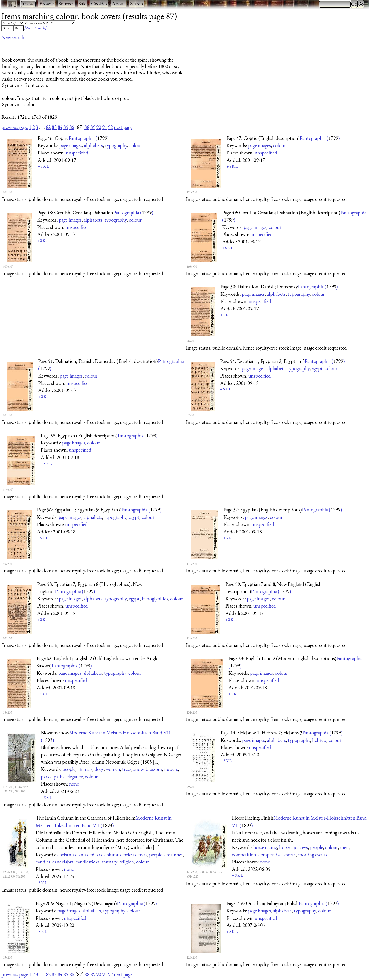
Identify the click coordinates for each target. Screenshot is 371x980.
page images (71, 145)
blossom (154, 769)
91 (105, 127)
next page (123, 127)
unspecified (77, 153)
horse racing (265, 847)
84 (60, 127)
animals (85, 769)
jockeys (301, 847)
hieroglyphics (155, 598)
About (119, 4)
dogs (99, 769)
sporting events (312, 855)
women (113, 769)
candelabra (63, 862)
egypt (317, 368)
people (69, 769)
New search (13, 37)
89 (93, 127)
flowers (171, 769)
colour (136, 145)
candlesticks (88, 862)
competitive (270, 855)
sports (290, 855)
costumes (174, 855)
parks (46, 776)
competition (244, 855)
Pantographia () (89, 138)
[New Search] (35, 28)
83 (54, 127)
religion (127, 862)
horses (285, 847)
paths (59, 776)
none (74, 784)
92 (110, 127)
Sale (82, 4)
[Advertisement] (91, 47)
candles (43, 862)
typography (116, 145)
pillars (96, 855)
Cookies (99, 4)
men (143, 855)
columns (113, 855)
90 (99, 127)
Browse (47, 4)
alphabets (94, 145)
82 (48, 127)
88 (87, 127)
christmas (67, 855)
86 (72, 127)
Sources (66, 4)
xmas (83, 855)
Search (137, 4)
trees (127, 769)
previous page (15, 127)
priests (130, 855)
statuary (109, 862)
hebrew (319, 740)
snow (138, 769)
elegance (75, 776)
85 (66, 127)
